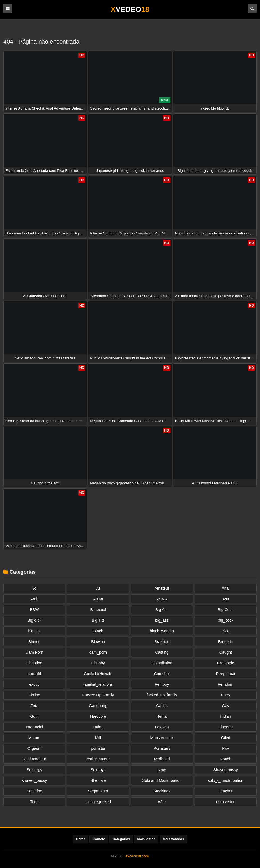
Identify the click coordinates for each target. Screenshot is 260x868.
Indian (226, 716)
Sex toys (98, 770)
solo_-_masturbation (226, 780)
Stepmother (98, 791)
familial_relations (98, 684)
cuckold (34, 674)
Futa (34, 706)
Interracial (34, 727)
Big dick (34, 620)
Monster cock (162, 738)
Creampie (226, 663)
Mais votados (173, 839)
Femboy (162, 684)
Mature (34, 738)
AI (98, 588)
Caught (226, 652)
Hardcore (98, 716)
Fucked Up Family (98, 695)
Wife (162, 802)
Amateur (162, 588)
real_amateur (98, 759)
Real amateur (34, 759)
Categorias (121, 839)
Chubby (98, 663)
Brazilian (162, 642)
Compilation (162, 663)
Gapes (162, 706)
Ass (226, 599)
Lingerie (226, 727)
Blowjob (98, 642)
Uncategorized (98, 802)
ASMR (162, 599)
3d (34, 588)
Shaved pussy (226, 770)
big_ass (162, 620)
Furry (226, 695)
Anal (226, 588)
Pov (226, 748)
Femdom (226, 684)
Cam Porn (34, 652)
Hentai (162, 716)
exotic (34, 684)
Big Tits (98, 620)
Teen (34, 802)
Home (81, 839)
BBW (34, 610)
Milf (98, 738)
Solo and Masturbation (162, 780)
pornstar (98, 748)
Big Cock (226, 610)
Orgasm (34, 748)
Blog (226, 631)
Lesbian (162, 727)
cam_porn (98, 652)
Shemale (98, 780)
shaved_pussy (34, 780)
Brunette (226, 642)
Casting (162, 652)
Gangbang (98, 706)
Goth (34, 716)
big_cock (226, 620)
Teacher (226, 791)
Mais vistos (146, 839)
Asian (98, 599)
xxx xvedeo (226, 802)
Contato (99, 839)
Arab (34, 599)
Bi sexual (98, 610)
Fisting (34, 695)
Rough (226, 759)
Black (98, 631)
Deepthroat (226, 674)
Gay (226, 706)
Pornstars (162, 748)
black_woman (162, 631)
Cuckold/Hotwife (98, 674)
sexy (162, 770)
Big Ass (162, 610)
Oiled (226, 738)
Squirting (34, 791)
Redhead (162, 759)
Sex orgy (34, 770)
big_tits (34, 631)
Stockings (162, 791)
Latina (98, 727)
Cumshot (162, 674)
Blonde (34, 642)
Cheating (34, 663)
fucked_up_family (162, 695)
